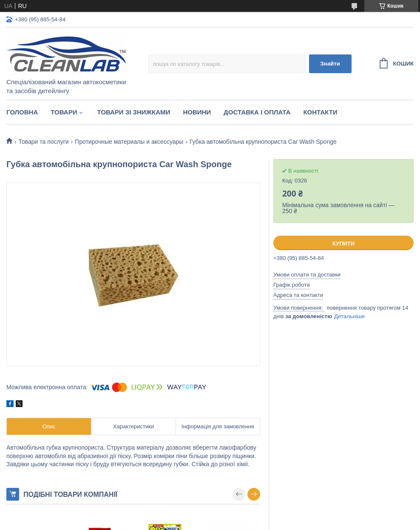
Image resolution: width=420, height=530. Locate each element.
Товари (64, 112)
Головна (22, 112)
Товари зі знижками (133, 112)
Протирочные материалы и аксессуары (129, 142)
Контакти (320, 112)
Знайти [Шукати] (330, 64)
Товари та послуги (43, 142)
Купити (343, 244)
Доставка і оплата (257, 112)
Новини (197, 112)
